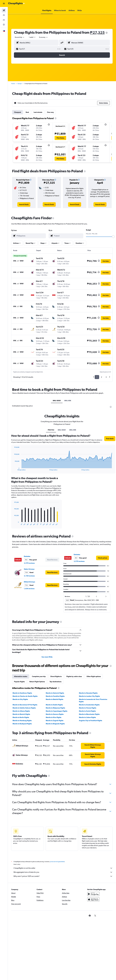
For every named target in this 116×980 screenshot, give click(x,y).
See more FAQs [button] (47, 657)
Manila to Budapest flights (22, 724)
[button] (4, 3)
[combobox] (43, 37)
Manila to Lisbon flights (87, 717)
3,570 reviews (29, 563)
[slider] (113, 237)
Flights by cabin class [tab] (74, 676)
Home (13, 84)
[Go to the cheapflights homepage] (17, 3)
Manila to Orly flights (20, 699)
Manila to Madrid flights (54, 699)
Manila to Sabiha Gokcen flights (24, 708)
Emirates (27, 556)
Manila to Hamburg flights (22, 721)
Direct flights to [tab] (56, 676)
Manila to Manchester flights (89, 714)
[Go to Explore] (4, 25)
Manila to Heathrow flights (22, 693)
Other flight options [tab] (94, 676)
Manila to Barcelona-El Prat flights (25, 705)
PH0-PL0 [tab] (51, 430)
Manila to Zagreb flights (55, 721)
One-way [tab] (50, 112)
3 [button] (106, 377)
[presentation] (107, 33)
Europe (20, 84)
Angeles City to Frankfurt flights (91, 721)
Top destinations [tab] (56, 682)
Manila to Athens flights (21, 711)
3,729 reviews (29, 576)
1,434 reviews (29, 589)
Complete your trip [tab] (39, 676)
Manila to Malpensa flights (55, 708)
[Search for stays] (4, 15)
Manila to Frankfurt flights (55, 696)
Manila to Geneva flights (55, 714)
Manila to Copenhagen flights (57, 711)
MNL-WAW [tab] (57, 401)
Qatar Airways (29, 569)
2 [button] (101, 377)
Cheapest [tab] (18, 112)
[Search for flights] (4, 10)
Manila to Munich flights (21, 714)
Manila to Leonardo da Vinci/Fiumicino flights (93, 700)
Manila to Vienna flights (88, 708)
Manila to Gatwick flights (55, 693)
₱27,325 (97, 32)
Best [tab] (27, 112)
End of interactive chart (13, 469)
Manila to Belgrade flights (55, 724)
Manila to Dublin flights (54, 705)
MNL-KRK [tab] (68, 401)
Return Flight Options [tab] (37, 682)
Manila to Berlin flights (21, 717)
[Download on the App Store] (93, 902)
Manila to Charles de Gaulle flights (25, 696)
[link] (24, 204)
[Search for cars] (4, 20)
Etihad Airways (29, 582)
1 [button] (97, 377)
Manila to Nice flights (54, 717)
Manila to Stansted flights (88, 693)
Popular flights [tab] (19, 682)
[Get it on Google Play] (93, 896)
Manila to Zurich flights (87, 711)
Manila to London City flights (89, 696)
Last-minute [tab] (38, 112)
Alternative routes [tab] (21, 676)
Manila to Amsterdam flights (89, 705)
